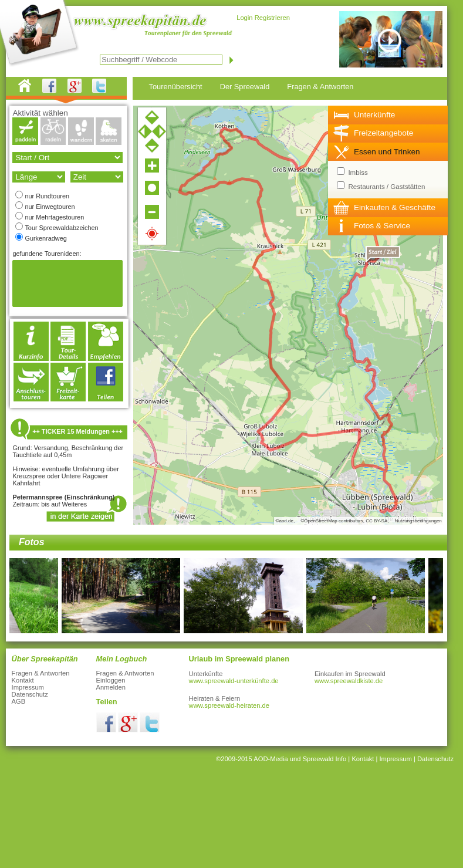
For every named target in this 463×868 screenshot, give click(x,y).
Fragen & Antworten (41, 673)
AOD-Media (271, 759)
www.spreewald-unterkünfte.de (234, 681)
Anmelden (111, 687)
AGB (19, 701)
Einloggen (111, 680)
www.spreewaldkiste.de (349, 681)
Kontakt (23, 680)
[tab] (388, 115)
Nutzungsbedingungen (418, 521)
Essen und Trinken (387, 152)
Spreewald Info (325, 759)
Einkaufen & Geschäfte (395, 207)
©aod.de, (285, 521)
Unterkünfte (374, 115)
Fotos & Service (382, 226)
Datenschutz (30, 694)
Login (244, 18)
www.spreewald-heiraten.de (229, 705)
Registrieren (272, 18)
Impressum (28, 687)
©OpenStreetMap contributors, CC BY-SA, (344, 521)
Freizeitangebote (383, 133)
